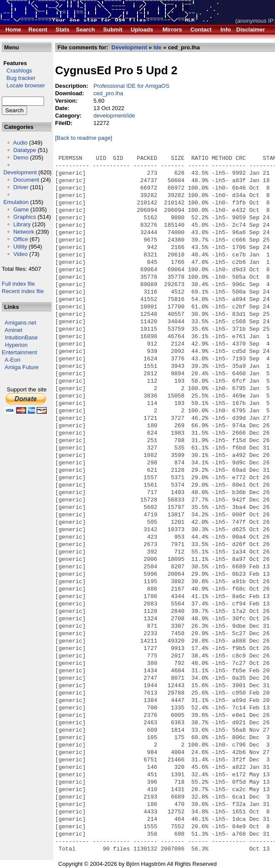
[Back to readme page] (84, 138)
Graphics (24, 217)
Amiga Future (22, 367)
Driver (21, 187)
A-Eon (13, 360)
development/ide (114, 116)
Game (21, 209)
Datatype (24, 150)
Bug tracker (19, 78)
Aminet (14, 330)
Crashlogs (17, 71)
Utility (20, 247)
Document (26, 180)
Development (20, 172)
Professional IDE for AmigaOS (131, 86)
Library (22, 224)
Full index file (18, 284)
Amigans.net (21, 323)
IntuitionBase (21, 337)
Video (20, 254)
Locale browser (23, 85)
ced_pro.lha (108, 93)
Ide (157, 47)
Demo (21, 157)
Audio (20, 143)
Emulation (16, 202)
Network (24, 232)
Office (21, 239)
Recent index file (23, 291)
